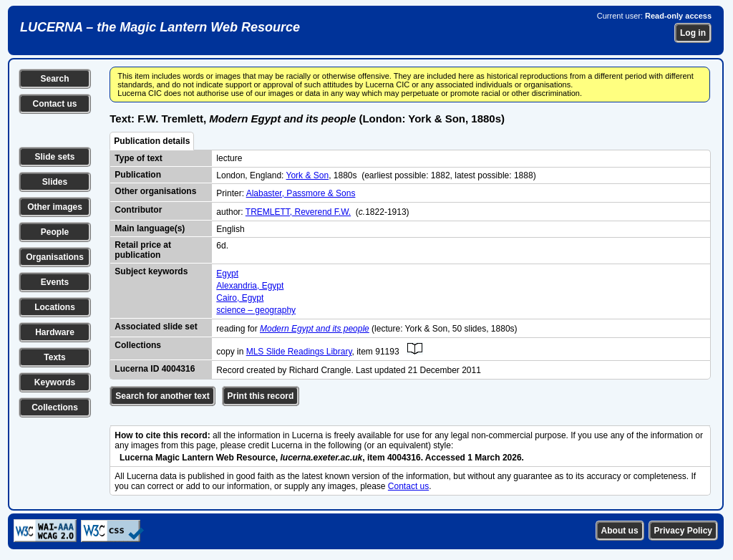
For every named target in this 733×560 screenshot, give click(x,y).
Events (55, 282)
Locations (55, 307)
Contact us (54, 104)
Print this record (261, 396)
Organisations (55, 257)
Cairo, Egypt (240, 298)
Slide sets (54, 157)
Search (54, 79)
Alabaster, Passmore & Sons (301, 193)
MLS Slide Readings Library (299, 352)
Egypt (227, 274)
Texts (54, 357)
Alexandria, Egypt (250, 286)
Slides (55, 182)
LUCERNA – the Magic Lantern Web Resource (160, 27)
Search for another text (162, 396)
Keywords (55, 382)
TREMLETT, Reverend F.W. (298, 212)
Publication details (152, 141)
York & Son (308, 175)
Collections (55, 407)
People (55, 232)
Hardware (55, 332)
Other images (55, 207)
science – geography (256, 310)
